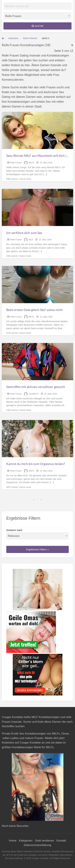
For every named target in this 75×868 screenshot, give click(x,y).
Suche (38, 26)
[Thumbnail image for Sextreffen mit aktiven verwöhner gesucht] (38, 362)
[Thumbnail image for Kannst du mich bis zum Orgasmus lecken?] (38, 439)
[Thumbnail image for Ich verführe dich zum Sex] (38, 207)
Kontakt (61, 841)
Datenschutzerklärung (37, 845)
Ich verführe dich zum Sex (24, 233)
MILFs (31, 163)
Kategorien (26, 841)
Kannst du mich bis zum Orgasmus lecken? (36, 464)
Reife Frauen (16, 163)
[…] (45, 174)
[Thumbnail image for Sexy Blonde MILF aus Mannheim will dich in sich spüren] (38, 130)
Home (13, 841)
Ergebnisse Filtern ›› (38, 549)
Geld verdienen (44, 841)
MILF (31, 240)
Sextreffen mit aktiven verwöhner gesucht (36, 387)
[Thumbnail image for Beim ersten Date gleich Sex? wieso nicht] (38, 284)
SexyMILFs (34, 394)
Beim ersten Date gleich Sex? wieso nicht (35, 310)
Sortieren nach (38, 534)
